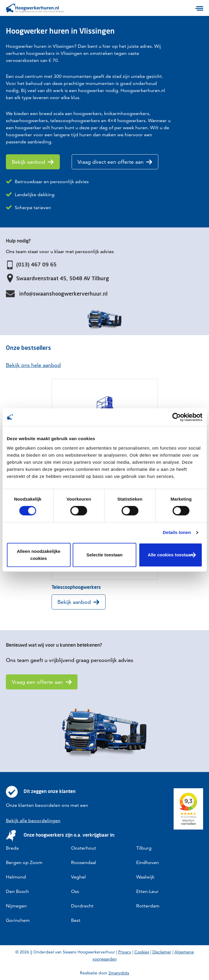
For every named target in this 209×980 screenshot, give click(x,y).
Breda (12, 848)
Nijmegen (16, 906)
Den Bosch (17, 891)
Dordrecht (82, 906)
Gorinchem (18, 920)
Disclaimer (162, 952)
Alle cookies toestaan (170, 555)
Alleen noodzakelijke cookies (39, 555)
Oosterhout (84, 848)
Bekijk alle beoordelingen (33, 821)
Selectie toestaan (104, 555)
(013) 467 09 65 (36, 264)
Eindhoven (148, 862)
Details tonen (177, 532)
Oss (75, 891)
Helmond (16, 877)
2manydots (119, 973)
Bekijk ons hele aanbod (33, 365)
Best (76, 920)
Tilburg (144, 848)
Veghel (78, 877)
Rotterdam (148, 906)
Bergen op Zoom (24, 862)
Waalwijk (145, 877)
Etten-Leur (147, 891)
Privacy (125, 952)
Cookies (142, 952)
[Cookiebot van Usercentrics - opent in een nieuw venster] (176, 417)
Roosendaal (84, 862)
